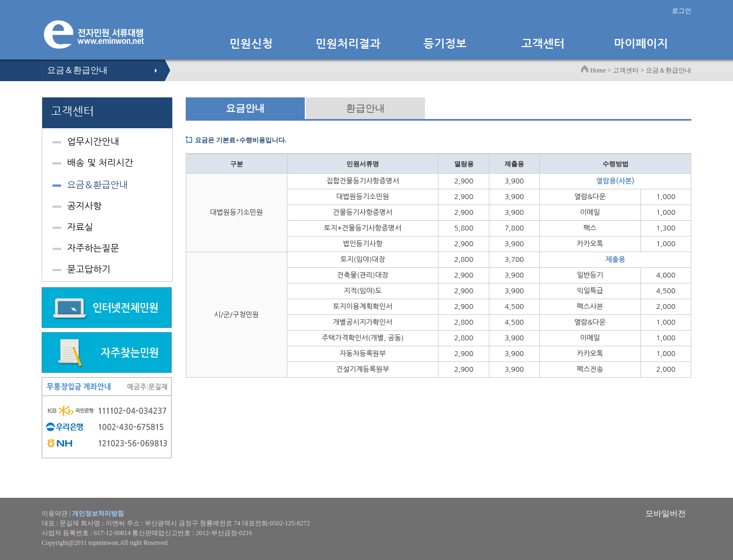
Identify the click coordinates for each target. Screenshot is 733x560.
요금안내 (245, 108)
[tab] (107, 143)
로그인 (682, 11)
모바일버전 (666, 513)
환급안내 (365, 108)
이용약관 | (83, 513)
